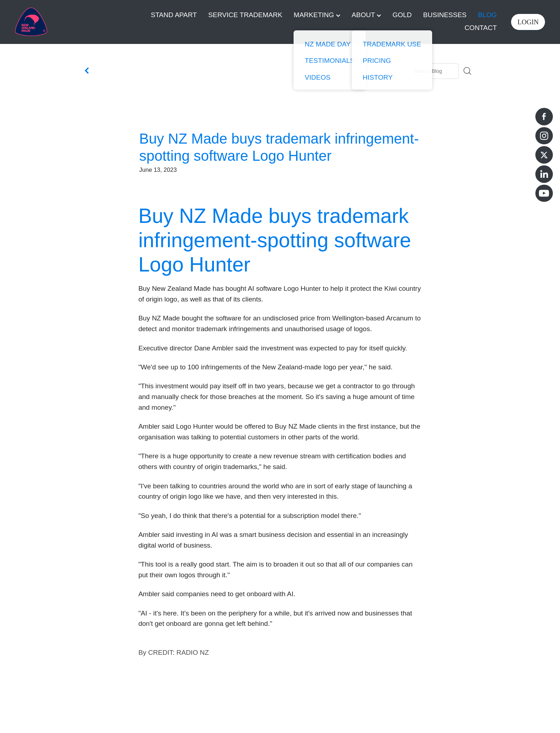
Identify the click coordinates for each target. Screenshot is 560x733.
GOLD (402, 15)
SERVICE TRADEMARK (245, 15)
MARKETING (317, 15)
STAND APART (174, 15)
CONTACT (481, 28)
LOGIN (528, 22)
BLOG (487, 15)
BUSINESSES (445, 15)
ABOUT (366, 15)
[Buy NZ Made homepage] (68, 22)
